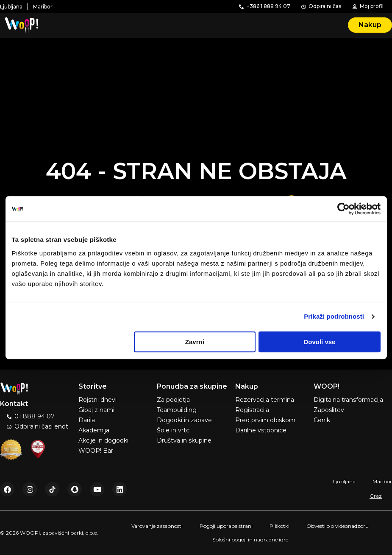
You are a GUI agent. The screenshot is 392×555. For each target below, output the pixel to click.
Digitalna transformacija (348, 400)
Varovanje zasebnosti (157, 526)
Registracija (252, 410)
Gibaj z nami (96, 410)
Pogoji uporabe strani (226, 526)
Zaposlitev (329, 410)
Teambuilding (177, 410)
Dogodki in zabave (184, 420)
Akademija (94, 430)
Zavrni (195, 342)
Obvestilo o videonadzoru (338, 526)
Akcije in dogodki (103, 440)
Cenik (322, 420)
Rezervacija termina (265, 400)
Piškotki (279, 526)
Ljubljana (344, 481)
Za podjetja (173, 400)
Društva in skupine (184, 440)
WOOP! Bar (96, 451)
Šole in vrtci (174, 430)
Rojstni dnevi (97, 400)
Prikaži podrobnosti (334, 316)
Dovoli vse (319, 342)
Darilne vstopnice (261, 430)
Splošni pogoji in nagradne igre (250, 540)
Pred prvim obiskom (265, 420)
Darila (87, 420)
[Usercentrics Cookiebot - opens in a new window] (343, 209)
